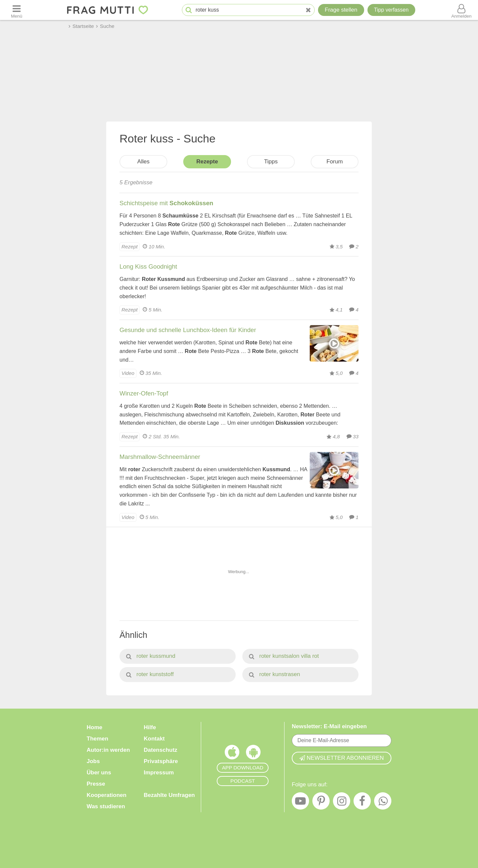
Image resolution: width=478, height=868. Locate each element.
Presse (96, 784)
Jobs (93, 761)
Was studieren (106, 806)
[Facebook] (362, 803)
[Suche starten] (189, 10)
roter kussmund (151, 656)
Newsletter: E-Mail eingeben (329, 726)
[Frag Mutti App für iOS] (232, 754)
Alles (144, 162)
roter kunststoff (150, 674)
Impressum (159, 773)
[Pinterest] (321, 803)
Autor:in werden (108, 750)
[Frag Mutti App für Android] (253, 754)
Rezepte (207, 162)
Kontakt (154, 739)
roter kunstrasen (275, 674)
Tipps (271, 162)
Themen (97, 739)
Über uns (99, 773)
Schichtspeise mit (166, 203)
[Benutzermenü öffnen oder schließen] (461, 10)
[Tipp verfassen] (391, 10)
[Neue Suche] (308, 10)
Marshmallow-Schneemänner (160, 457)
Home (94, 727)
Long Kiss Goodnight (148, 266)
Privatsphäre (161, 761)
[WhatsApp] (383, 803)
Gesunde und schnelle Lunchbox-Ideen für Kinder (188, 330)
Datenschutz (160, 750)
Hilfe (150, 727)
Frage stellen (341, 10)
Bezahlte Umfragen (169, 795)
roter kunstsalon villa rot (284, 656)
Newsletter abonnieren (342, 758)
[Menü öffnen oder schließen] (17, 10)
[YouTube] (300, 803)
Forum (334, 162)
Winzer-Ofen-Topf (144, 393)
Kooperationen (107, 795)
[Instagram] (342, 803)
